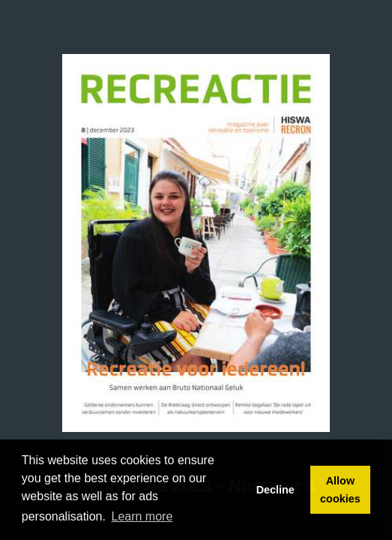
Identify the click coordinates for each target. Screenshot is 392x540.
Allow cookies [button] (340, 490)
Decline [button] (275, 490)
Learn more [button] (142, 516)
